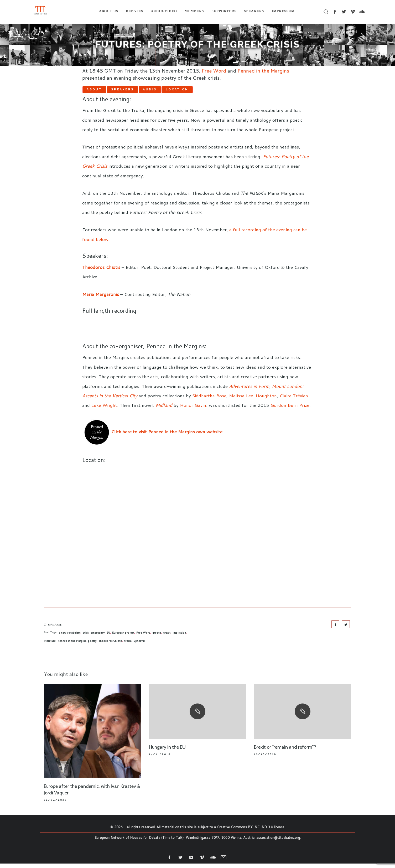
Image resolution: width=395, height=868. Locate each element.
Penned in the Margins (263, 71)
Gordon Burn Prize (290, 410)
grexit (167, 637)
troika (128, 645)
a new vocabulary (70, 637)
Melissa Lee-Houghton (253, 400)
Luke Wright (104, 410)
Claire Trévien (294, 400)
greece (157, 637)
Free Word (214, 71)
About (102, 91)
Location (230, 91)
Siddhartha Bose (209, 400)
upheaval (139, 645)
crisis (85, 637)
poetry (92, 645)
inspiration (179, 637)
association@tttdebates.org (278, 842)
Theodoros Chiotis (110, 645)
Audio (188, 91)
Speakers (145, 91)
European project (123, 637)
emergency (98, 637)
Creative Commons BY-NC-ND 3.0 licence (251, 831)
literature (50, 645)
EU (108, 637)
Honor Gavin (193, 410)
